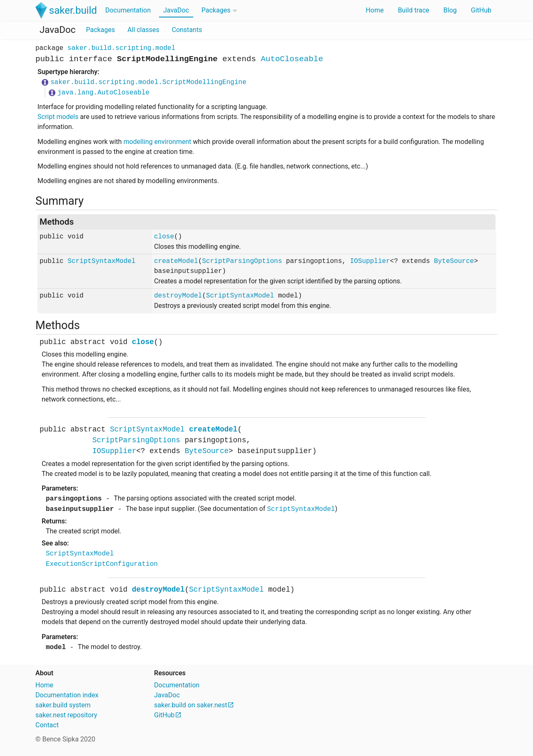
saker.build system (63, 705)
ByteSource (454, 261)
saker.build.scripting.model (121, 48)
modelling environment (157, 142)
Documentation (128, 10)
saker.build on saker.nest (191, 705)
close (164, 237)
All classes (143, 30)
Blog (450, 10)
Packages (216, 10)
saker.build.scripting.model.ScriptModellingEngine (148, 82)
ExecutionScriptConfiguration (102, 564)
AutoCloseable (292, 59)
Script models (58, 117)
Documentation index (67, 695)
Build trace (413, 10)
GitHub (481, 10)
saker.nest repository (66, 715)
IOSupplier (370, 261)
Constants (187, 30)
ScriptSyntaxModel (101, 261)
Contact (47, 725)
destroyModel (178, 296)
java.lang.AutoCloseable (103, 93)
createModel (176, 261)
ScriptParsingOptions (242, 261)
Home (375, 10)
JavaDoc (176, 10)
